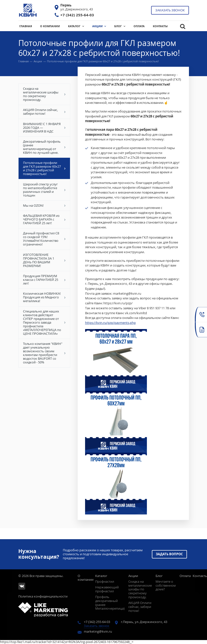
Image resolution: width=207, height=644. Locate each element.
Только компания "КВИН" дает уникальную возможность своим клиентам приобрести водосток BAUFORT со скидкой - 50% (44, 353)
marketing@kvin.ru (98, 631)
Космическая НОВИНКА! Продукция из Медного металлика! (44, 297)
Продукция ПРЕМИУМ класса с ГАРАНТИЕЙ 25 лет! (44, 280)
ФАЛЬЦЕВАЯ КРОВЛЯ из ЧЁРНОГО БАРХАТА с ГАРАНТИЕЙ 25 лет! (44, 220)
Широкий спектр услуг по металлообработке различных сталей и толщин (44, 190)
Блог (159, 576)
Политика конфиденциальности (43, 597)
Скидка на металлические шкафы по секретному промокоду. (44, 94)
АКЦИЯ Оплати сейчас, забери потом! (44, 112)
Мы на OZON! (44, 205)
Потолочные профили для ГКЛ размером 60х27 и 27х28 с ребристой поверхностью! (44, 168)
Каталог (101, 576)
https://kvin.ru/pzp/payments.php (110, 323)
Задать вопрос (170, 553)
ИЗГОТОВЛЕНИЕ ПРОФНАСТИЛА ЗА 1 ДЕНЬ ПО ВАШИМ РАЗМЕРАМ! (44, 260)
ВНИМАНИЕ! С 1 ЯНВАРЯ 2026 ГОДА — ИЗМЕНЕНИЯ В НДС (44, 128)
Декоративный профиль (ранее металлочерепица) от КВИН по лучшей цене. (44, 147)
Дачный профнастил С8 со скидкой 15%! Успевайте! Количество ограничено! (44, 239)
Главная (23, 61)
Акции (38, 61)
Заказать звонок (170, 10)
